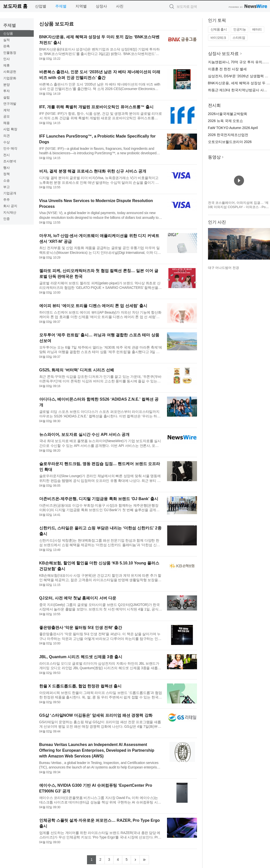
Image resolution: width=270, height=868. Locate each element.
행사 (6, 168)
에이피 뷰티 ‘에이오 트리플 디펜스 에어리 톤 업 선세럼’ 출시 (93, 306)
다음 (266, 246)
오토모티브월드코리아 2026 (230, 142)
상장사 (101, 6)
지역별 (81, 6)
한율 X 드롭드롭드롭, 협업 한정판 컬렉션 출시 (80, 686)
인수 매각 (10, 148)
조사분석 (10, 161)
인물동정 (10, 53)
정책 (6, 174)
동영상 (214, 157)
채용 (6, 123)
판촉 (6, 46)
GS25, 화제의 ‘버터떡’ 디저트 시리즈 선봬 (77, 370)
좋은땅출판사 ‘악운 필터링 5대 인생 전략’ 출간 (81, 628)
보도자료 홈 (15, 6)
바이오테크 (218, 38)
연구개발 (10, 104)
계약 (6, 110)
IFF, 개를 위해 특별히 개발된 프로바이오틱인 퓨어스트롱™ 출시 (96, 107)
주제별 (61, 6)
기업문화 (10, 78)
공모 (6, 116)
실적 (6, 40)
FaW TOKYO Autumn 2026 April (233, 128)
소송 (6, 180)
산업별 (41, 6)
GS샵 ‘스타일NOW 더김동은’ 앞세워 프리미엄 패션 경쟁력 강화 (96, 715)
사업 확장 (10, 129)
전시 (6, 155)
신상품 (8, 33)
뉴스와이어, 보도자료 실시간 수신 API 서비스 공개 (84, 435)
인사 (6, 59)
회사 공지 (10, 206)
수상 (6, 142)
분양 (6, 85)
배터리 (257, 29)
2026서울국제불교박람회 (228, 114)
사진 (120, 6)
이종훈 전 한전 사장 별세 (227, 69)
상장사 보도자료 (223, 54)
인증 (6, 219)
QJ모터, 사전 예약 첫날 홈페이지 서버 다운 (78, 598)
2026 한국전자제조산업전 (228, 135)
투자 (6, 91)
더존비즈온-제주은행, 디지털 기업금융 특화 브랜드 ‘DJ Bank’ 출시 (99, 499)
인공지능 (239, 29)
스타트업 (239, 38)
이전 (212, 246)
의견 (6, 136)
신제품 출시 (219, 29)
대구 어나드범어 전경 (223, 268)
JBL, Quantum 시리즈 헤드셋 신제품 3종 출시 (81, 657)
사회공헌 (10, 72)
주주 (6, 200)
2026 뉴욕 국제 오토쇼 (226, 121)
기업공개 (10, 193)
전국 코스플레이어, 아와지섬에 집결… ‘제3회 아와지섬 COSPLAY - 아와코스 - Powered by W (239, 207)
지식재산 (10, 212)
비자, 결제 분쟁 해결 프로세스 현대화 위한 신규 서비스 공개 (93, 171)
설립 (6, 97)
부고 (6, 187)
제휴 (6, 65)
